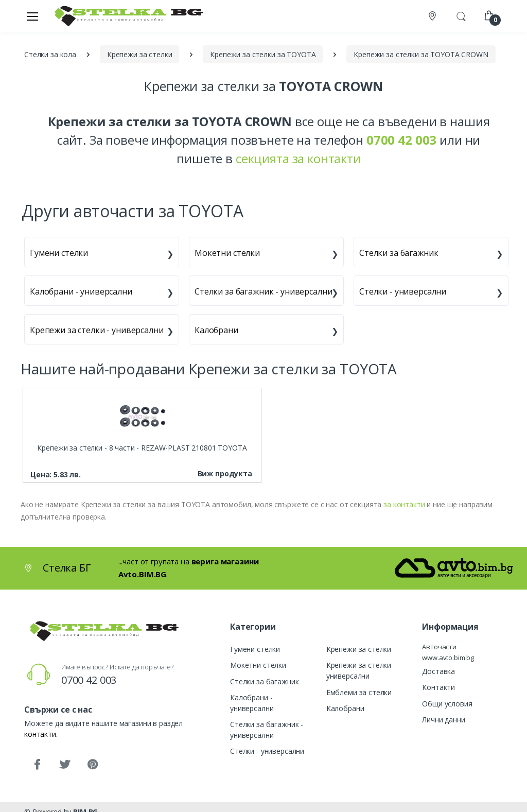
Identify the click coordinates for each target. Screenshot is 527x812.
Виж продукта (225, 473)
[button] (461, 15)
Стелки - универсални (403, 291)
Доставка (438, 671)
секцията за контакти (298, 158)
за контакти (404, 504)
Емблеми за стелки (359, 692)
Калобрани (216, 330)
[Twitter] (65, 765)
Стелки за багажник (399, 253)
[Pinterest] (93, 765)
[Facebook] (37, 765)
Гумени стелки (59, 253)
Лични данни (443, 720)
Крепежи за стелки (359, 649)
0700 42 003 (89, 680)
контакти (40, 734)
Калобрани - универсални (81, 291)
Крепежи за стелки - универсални (97, 330)
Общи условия (447, 704)
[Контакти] (433, 16)
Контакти (438, 687)
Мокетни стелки (227, 253)
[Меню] (32, 16)
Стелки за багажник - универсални (263, 291)
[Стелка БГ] (126, 16)
